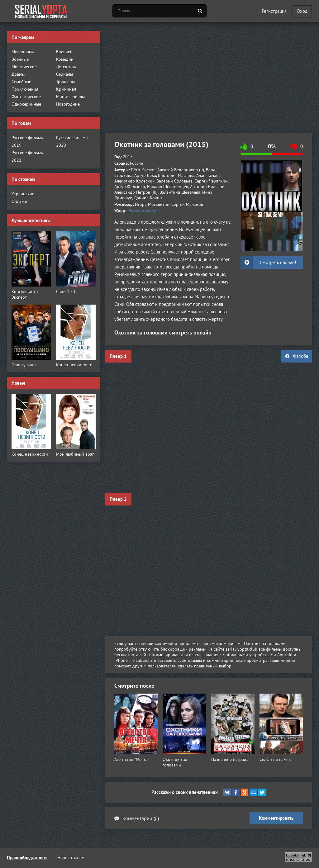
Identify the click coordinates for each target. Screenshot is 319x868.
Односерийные (26, 104)
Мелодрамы (23, 52)
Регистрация (274, 11)
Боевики (64, 52)
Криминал (66, 89)
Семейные (21, 82)
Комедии (65, 59)
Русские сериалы (145, 211)
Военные (20, 59)
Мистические (24, 67)
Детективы (66, 67)
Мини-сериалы (70, 97)
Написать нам (71, 858)
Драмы (18, 74)
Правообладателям (27, 858)
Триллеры (65, 82)
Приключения (25, 89)
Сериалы (64, 74)
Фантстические (26, 97)
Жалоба (297, 356)
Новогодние (68, 104)
